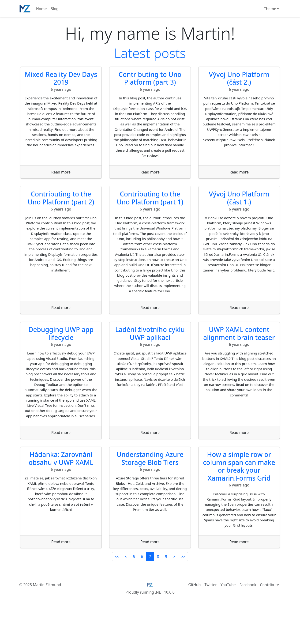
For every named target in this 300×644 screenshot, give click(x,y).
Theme (270, 9)
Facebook (248, 621)
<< (117, 592)
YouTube (228, 621)
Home (41, 9)
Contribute (269, 621)
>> (183, 592)
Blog (55, 9)
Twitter (210, 621)
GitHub (194, 621)
